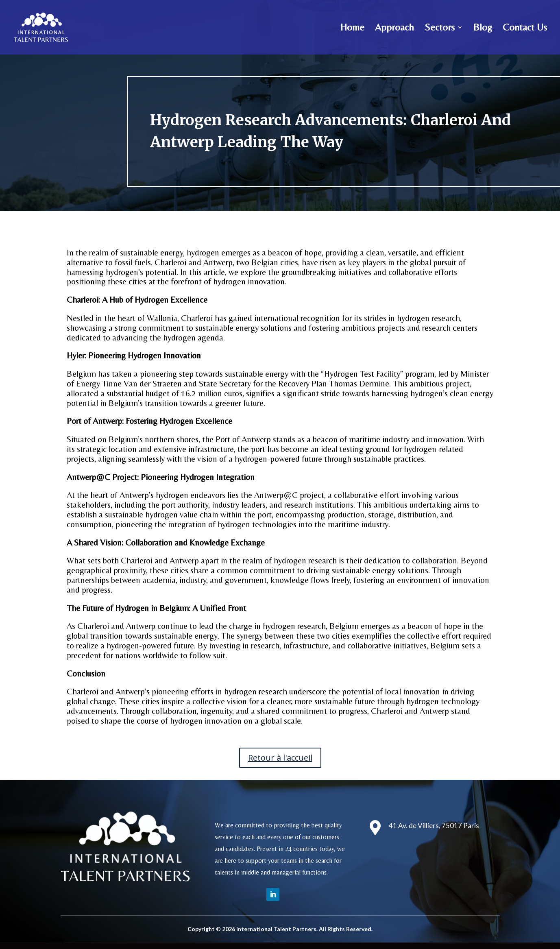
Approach (394, 28)
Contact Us (525, 28)
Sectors (440, 28)
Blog (483, 28)
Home (352, 28)
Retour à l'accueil (280, 758)
